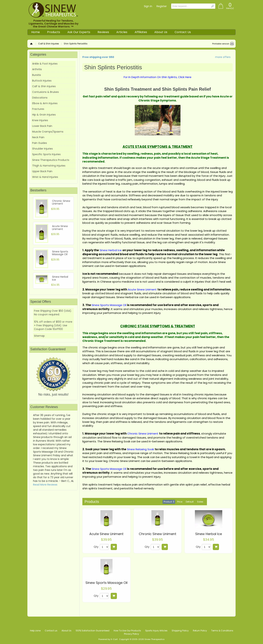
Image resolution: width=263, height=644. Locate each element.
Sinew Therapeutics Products (51, 160)
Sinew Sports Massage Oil (106, 583)
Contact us (51, 631)
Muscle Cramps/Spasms (48, 132)
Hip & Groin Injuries (44, 115)
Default (190, 502)
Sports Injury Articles (156, 631)
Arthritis (37, 69)
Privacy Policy (131, 634)
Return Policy (200, 631)
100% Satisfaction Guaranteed (93, 631)
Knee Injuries (40, 120)
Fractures (38, 109)
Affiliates (141, 32)
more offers (223, 57)
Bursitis (37, 75)
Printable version (221, 44)
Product (168, 502)
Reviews (103, 32)
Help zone (35, 631)
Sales (200, 502)
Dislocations (40, 98)
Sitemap (39, 336)
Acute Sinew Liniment (106, 534)
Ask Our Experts (79, 32)
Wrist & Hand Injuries (45, 177)
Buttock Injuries (42, 81)
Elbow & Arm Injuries (45, 103)
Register (162, 6)
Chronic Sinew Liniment (158, 534)
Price (180, 502)
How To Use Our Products (127, 631)
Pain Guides (40, 143)
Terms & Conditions (222, 631)
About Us (161, 32)
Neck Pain (38, 137)
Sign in (148, 6)
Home (36, 32)
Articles (122, 32)
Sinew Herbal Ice (209, 534)
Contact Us (183, 32)
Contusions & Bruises (45, 92)
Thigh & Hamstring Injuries (49, 166)
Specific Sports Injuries (46, 154)
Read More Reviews (45, 485)
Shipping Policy (180, 631)
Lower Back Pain (42, 126)
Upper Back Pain (42, 171)
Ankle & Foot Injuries (45, 64)
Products (54, 32)
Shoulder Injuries (42, 149)
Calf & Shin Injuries (49, 44)
